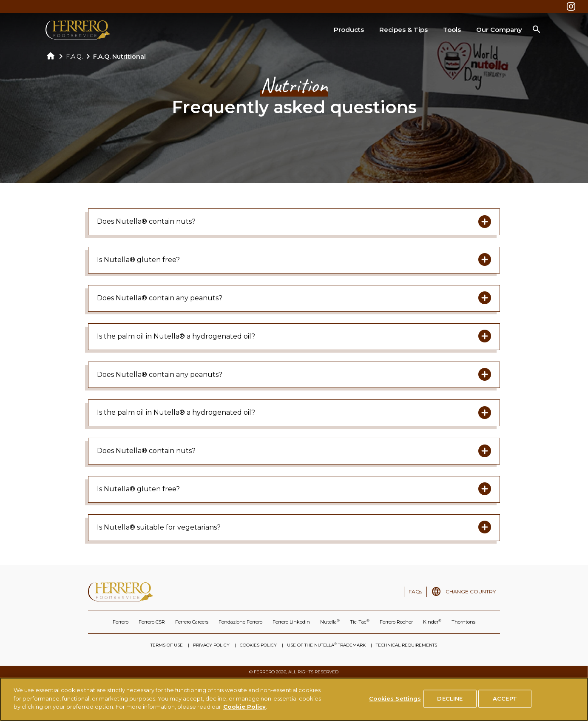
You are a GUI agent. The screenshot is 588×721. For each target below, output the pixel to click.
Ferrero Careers (192, 622)
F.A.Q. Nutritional (119, 57)
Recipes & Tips (403, 30)
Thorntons (463, 622)
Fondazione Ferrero (240, 622)
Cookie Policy (244, 707)
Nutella (330, 622)
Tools (452, 30)
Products (349, 30)
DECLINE (450, 699)
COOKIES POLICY (258, 645)
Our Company (499, 30)
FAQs (415, 591)
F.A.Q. (74, 57)
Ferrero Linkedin (291, 622)
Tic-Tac (360, 622)
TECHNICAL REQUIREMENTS (406, 645)
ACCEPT (505, 699)
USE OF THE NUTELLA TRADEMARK (326, 645)
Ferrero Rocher (396, 622)
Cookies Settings (395, 699)
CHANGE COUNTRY (471, 591)
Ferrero (121, 622)
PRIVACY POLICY (211, 645)
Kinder (432, 622)
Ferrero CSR (152, 622)
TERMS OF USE (167, 645)
